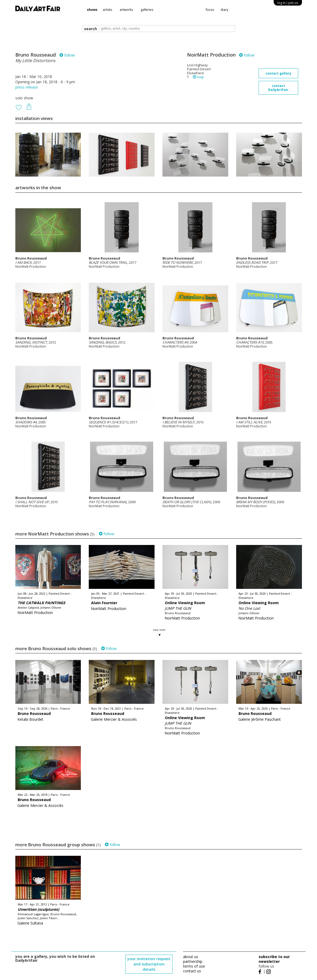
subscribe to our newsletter (274, 959)
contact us (192, 971)
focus (210, 10)
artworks (126, 10)
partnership (193, 961)
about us (191, 957)
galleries (147, 10)
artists (107, 10)
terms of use (194, 966)
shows (92, 10)
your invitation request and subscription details (149, 964)
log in (288, 3)
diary (224, 10)
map (198, 77)
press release (27, 87)
